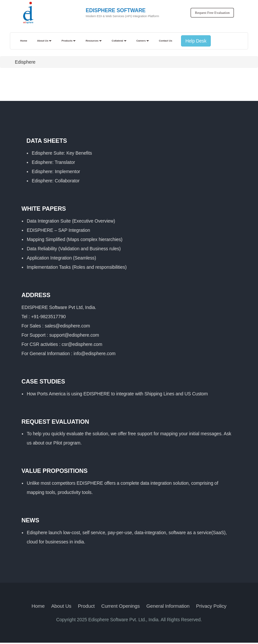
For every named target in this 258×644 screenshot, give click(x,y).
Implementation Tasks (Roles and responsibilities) (77, 267)
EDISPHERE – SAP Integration (58, 230)
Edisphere (25, 62)
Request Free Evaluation (212, 13)
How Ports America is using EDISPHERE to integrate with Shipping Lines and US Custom (117, 394)
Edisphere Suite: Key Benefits (62, 153)
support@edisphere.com (74, 335)
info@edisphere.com (95, 353)
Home (38, 606)
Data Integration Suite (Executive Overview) (71, 221)
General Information (168, 606)
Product (86, 606)
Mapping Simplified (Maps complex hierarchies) (75, 239)
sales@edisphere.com (67, 326)
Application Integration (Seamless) (61, 258)
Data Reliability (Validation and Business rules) (74, 249)
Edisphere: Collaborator (56, 181)
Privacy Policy (211, 606)
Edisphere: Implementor (56, 171)
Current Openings (120, 606)
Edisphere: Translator (53, 162)
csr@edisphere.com (82, 344)
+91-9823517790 (48, 317)
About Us (61, 606)
